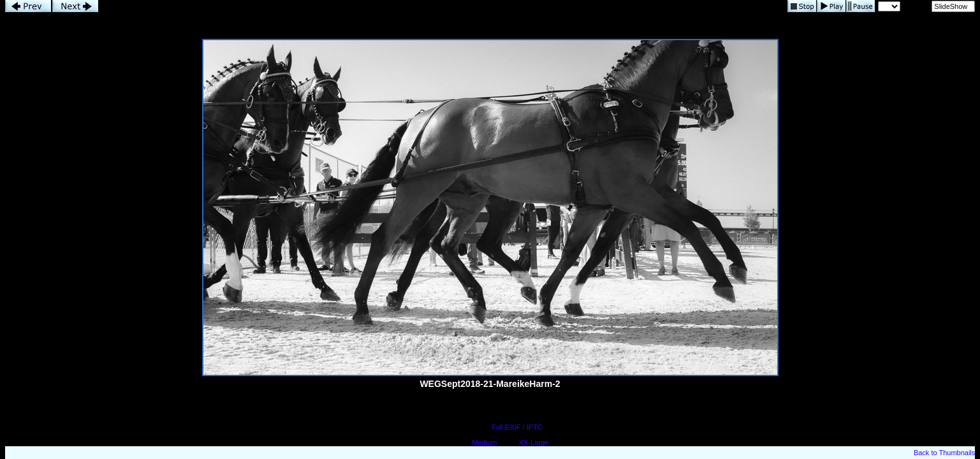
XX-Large (534, 442)
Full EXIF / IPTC (517, 427)
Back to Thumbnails (944, 453)
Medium (484, 442)
